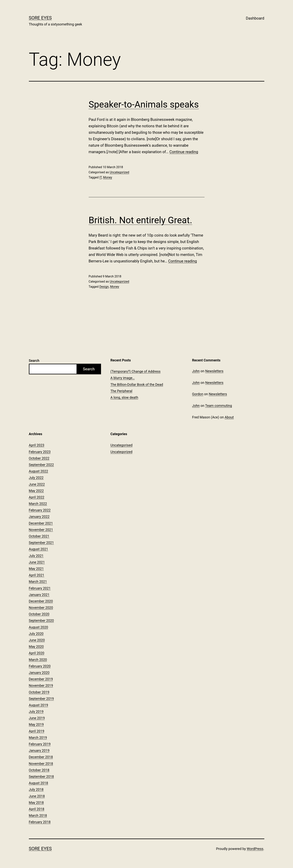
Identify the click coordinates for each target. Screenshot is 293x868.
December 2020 (41, 601)
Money (107, 177)
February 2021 (40, 588)
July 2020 (36, 634)
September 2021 (41, 543)
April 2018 (37, 809)
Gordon (198, 394)
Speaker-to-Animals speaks (144, 104)
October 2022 (39, 458)
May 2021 (36, 569)
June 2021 (37, 562)
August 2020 (39, 627)
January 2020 (39, 673)
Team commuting (218, 406)
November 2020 (41, 608)
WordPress (255, 849)
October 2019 (39, 692)
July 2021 (36, 556)
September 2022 (41, 465)
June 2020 (37, 640)
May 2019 (36, 724)
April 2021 (37, 575)
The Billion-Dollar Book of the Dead (137, 385)
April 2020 (37, 653)
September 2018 (41, 777)
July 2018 (36, 789)
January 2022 (39, 517)
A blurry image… (123, 378)
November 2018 (41, 764)
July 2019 (36, 712)
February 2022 (40, 510)
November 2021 (41, 530)
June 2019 (37, 718)
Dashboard (255, 18)
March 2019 (38, 738)
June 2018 (37, 796)
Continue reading (184, 152)
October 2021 (39, 536)
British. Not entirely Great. (141, 220)
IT (100, 177)
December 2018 (41, 757)
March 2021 (38, 582)
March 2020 (38, 660)
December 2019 (41, 679)
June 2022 (37, 484)
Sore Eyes (40, 18)
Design (104, 287)
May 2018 (36, 803)
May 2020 (36, 647)
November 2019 (41, 685)
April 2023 (37, 445)
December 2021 (41, 523)
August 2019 (39, 705)
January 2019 (39, 750)
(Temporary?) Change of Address (136, 371)
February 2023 (40, 452)
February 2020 (40, 666)
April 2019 (37, 731)
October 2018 (39, 770)
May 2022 (36, 491)
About (229, 417)
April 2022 (37, 497)
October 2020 (39, 614)
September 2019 (41, 699)
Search (34, 361)
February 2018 (40, 822)
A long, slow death (124, 397)
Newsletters (214, 371)
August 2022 (39, 471)
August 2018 (39, 783)
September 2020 (41, 621)
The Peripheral (121, 391)
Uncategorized (119, 172)
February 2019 (40, 744)
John (196, 371)
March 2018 (38, 815)
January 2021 (39, 595)
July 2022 (36, 478)
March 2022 (38, 504)
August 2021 (39, 549)
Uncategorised (122, 445)
